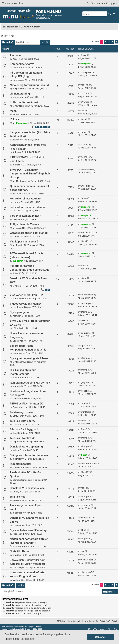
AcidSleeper (19, 567)
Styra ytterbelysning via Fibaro (29, 358)
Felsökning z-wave (21, 412)
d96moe (85, 93)
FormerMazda (20, 299)
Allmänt (7, 36)
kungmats (18, 525)
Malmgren (18, 80)
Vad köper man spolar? (24, 242)
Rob (15, 273)
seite (15, 114)
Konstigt (17, 399)
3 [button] (109, 42)
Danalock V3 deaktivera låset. (28, 488)
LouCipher (18, 341)
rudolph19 (86, 72)
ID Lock (15, 119)
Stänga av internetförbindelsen (29, 455)
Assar (15, 59)
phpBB (11, 627)
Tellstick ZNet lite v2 (22, 438)
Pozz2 (16, 211)
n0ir (15, 328)
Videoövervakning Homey (26, 304)
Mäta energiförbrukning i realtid (29, 85)
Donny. (16, 492)
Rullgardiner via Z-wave (24, 224)
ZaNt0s (16, 219)
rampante (17, 68)
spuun (16, 140)
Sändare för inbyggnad (24, 429)
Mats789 (85, 241)
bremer (20, 286)
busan (16, 424)
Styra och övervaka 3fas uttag (28, 530)
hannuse (85, 144)
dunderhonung (20, 467)
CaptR (16, 433)
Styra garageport (20, 312)
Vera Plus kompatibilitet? (25, 216)
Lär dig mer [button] (27, 639)
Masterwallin (23, 181)
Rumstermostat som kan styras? (30, 383)
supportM (86, 64)
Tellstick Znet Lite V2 (23, 421)
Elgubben (17, 555)
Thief (84, 530)
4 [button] (113, 42)
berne (16, 202)
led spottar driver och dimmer (28, 207)
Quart (84, 455)
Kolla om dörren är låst (24, 102)
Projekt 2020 (87, 233)
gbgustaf (17, 386)
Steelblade (18, 193)
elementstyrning (20, 94)
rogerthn (85, 85)
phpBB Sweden (25, 629)
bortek (84, 119)
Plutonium (22, 123)
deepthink (18, 353)
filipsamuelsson (24, 362)
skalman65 (18, 580)
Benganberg (19, 407)
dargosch (86, 403)
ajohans (85, 346)
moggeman (18, 97)
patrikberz (21, 89)
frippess (17, 534)
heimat (16, 236)
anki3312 (21, 228)
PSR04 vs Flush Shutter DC (27, 404)
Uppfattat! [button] (101, 637)
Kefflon (16, 152)
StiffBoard (18, 416)
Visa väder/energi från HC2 (26, 295)
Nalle (15, 450)
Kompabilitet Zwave (22, 64)
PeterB (16, 500)
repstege (17, 307)
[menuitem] (22, 3)
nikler (84, 278)
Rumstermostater (21, 464)
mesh (13, 111)
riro (83, 551)
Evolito (16, 378)
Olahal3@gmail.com (22, 480)
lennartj (16, 165)
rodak (84, 488)
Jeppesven (18, 442)
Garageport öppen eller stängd (29, 233)
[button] (117, 42)
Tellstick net (17, 497)
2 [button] (105, 42)
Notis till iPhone (20, 551)
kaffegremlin (23, 106)
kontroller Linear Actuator (26, 199)
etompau (85, 312)
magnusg (17, 513)
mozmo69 (18, 459)
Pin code (15, 55)
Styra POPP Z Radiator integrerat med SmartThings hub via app (30, 174)
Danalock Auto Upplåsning (26, 447)
